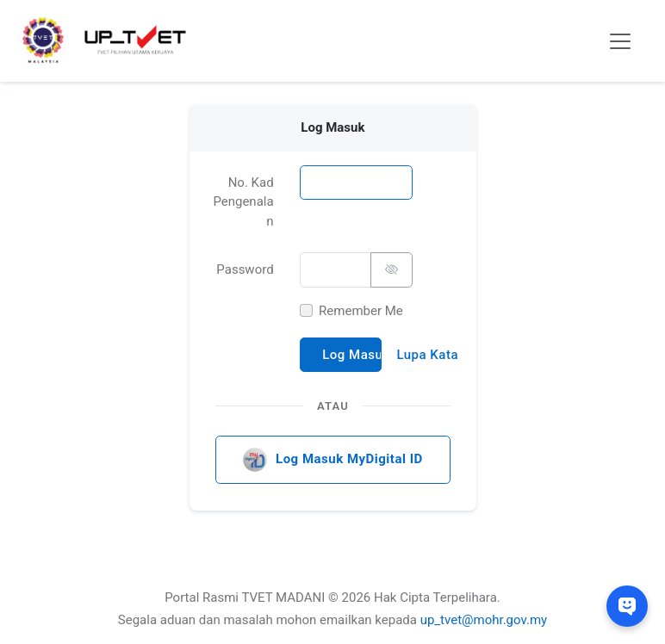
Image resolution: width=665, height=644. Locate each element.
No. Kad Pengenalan (243, 201)
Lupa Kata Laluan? (427, 354)
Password (245, 269)
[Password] (335, 270)
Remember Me (361, 310)
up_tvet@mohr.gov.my (484, 620)
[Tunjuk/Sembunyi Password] (391, 270)
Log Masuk (352, 354)
